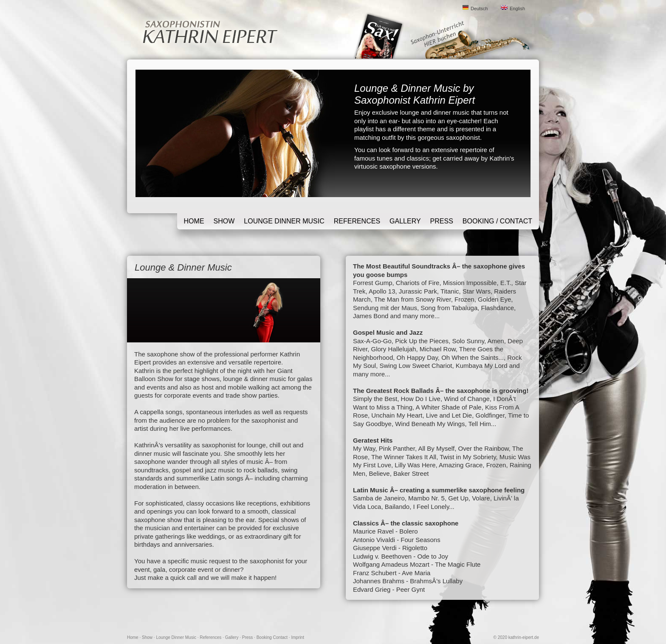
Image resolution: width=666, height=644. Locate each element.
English (517, 8)
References (357, 221)
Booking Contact (272, 637)
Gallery (405, 221)
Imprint (298, 637)
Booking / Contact (497, 221)
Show (224, 221)
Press (442, 221)
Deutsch (479, 8)
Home (194, 221)
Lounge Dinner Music (284, 221)
